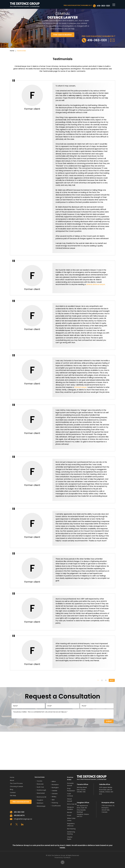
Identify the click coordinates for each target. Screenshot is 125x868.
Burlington (55, 788)
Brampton (55, 785)
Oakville (54, 791)
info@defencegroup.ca (23, 819)
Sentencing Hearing (71, 833)
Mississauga (41, 806)
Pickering (55, 803)
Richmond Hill (41, 797)
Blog (11, 789)
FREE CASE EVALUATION (21, 802)
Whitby (54, 797)
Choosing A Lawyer (17, 786)
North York (40, 787)
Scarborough (41, 790)
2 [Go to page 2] (102, 680)
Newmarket (41, 793)
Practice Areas (70, 778)
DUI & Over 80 (72, 804)
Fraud (69, 815)
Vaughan (40, 800)
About (12, 780)
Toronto (40, 781)
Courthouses (56, 806)
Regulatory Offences (71, 825)
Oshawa (55, 794)
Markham (40, 803)
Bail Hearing (71, 829)
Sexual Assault (70, 800)
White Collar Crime (71, 819)
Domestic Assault (70, 784)
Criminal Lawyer (80, 387)
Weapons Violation (70, 808)
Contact (13, 793)
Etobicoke (40, 784)
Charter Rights (70, 838)
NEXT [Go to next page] (112, 680)
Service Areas (40, 777)
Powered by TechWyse (62, 858)
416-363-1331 (103, 6)
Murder (70, 812)
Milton (54, 781)
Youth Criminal (70, 795)
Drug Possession (71, 790)
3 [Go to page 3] (106, 680)
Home (12, 51)
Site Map (13, 795)
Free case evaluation (63, 35)
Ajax (53, 800)
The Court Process (16, 783)
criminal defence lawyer (96, 284)
